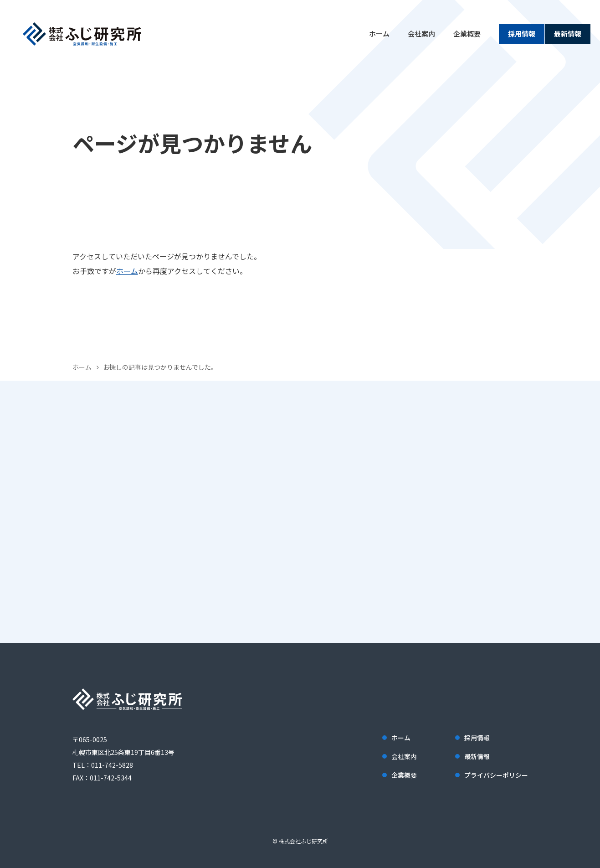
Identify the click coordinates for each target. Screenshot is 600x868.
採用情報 (522, 34)
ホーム (379, 34)
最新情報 (568, 34)
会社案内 (421, 34)
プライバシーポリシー (496, 775)
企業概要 (467, 34)
